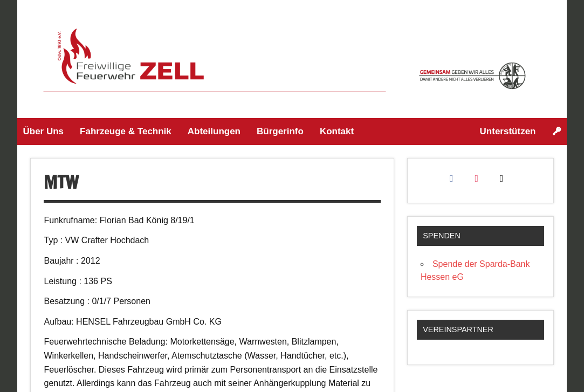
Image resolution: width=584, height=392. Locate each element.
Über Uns (43, 131)
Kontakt (337, 131)
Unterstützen (508, 131)
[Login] (557, 132)
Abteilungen (214, 131)
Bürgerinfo (280, 131)
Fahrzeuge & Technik (126, 131)
